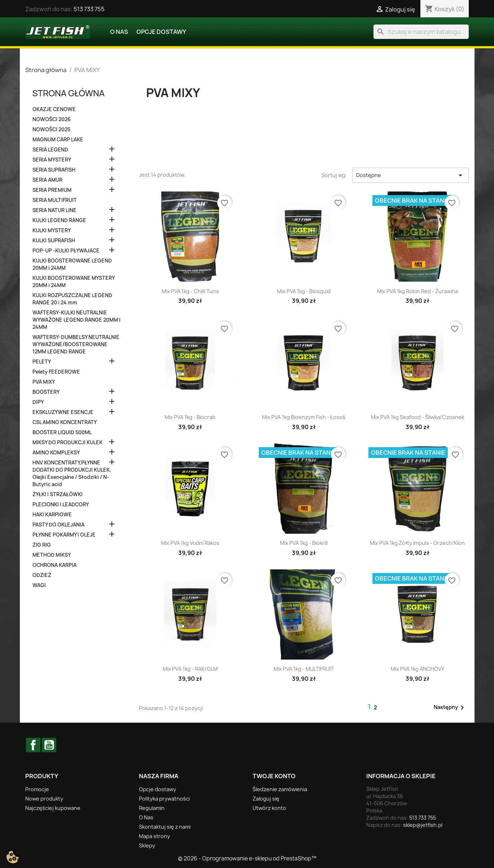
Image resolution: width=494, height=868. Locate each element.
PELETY (42, 362)
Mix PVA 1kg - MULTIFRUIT (304, 669)
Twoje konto (274, 776)
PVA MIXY (44, 382)
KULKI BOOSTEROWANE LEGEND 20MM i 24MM (72, 264)
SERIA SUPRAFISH (54, 170)
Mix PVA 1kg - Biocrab (190, 417)
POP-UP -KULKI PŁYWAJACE (66, 251)
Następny (450, 708)
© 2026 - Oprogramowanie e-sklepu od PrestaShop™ (247, 858)
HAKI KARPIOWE (52, 515)
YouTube (49, 745)
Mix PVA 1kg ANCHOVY (418, 669)
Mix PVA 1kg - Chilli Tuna (190, 291)
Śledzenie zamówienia (280, 789)
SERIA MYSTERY (52, 160)
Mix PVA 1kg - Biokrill (304, 543)
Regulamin (152, 808)
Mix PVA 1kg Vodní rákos (190, 543)
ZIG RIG (42, 545)
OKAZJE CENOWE (54, 109)
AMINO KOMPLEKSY (56, 453)
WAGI (39, 585)
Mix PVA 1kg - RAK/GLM (190, 669)
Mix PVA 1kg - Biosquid (304, 291)
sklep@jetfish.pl (423, 825)
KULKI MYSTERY (52, 230)
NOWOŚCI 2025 (51, 129)
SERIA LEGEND (50, 150)
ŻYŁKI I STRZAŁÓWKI (58, 494)
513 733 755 (89, 9)
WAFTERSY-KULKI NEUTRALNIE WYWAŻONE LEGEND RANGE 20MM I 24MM (76, 320)
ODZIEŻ (42, 575)
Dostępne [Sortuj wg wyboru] (410, 175)
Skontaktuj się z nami (165, 827)
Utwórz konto (269, 808)
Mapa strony (154, 836)
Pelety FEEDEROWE (56, 372)
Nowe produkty (44, 799)
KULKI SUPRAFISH (54, 241)
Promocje (37, 789)
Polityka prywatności (164, 799)
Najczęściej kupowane (53, 808)
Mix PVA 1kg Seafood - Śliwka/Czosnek (418, 417)
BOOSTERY (46, 392)
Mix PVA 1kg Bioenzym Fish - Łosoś (304, 417)
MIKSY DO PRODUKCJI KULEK (67, 442)
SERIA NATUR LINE (54, 210)
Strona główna (69, 93)
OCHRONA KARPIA (54, 565)
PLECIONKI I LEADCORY (61, 505)
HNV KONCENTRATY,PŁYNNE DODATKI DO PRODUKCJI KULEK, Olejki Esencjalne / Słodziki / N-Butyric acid (72, 473)
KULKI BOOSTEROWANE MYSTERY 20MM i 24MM (73, 282)
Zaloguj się (266, 799)
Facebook (33, 745)
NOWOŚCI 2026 (52, 119)
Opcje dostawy (161, 32)
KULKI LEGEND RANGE (59, 220)
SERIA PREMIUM (52, 190)
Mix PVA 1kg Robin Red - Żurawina (418, 291)
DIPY (38, 402)
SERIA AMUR (47, 180)
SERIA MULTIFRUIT (55, 200)
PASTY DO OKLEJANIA (58, 525)
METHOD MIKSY (52, 555)
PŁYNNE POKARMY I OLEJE (64, 535)
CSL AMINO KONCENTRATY (65, 422)
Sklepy (147, 845)
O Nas (119, 32)
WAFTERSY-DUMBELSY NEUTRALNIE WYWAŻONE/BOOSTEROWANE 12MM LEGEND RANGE (76, 344)
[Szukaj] (421, 32)
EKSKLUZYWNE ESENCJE (63, 412)
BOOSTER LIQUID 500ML (62, 432)
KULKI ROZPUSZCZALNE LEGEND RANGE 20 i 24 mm (72, 299)
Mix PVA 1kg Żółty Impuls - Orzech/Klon (417, 543)
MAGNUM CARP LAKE (58, 140)
